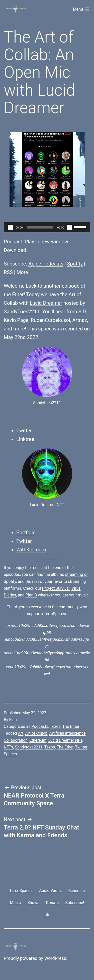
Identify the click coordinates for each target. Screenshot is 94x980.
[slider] (40, 227)
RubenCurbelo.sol (50, 320)
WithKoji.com (31, 550)
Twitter (24, 431)
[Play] (10, 227)
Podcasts (40, 726)
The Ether (71, 726)
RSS (8, 272)
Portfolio (26, 533)
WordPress (55, 958)
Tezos (55, 726)
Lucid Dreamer (46, 303)
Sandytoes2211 (29, 747)
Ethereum (38, 740)
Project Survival (56, 588)
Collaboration (16, 740)
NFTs (8, 747)
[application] (47, 227)
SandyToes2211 (22, 312)
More (22, 272)
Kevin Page (16, 320)
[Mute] (70, 227)
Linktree (25, 439)
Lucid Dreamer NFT (65, 740)
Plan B (31, 595)
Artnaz (80, 320)
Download (15, 250)
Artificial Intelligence (68, 733)
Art (21, 733)
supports (35, 614)
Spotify (75, 264)
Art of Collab (36, 733)
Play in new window (46, 242)
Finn (13, 720)
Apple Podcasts (46, 264)
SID (82, 312)
